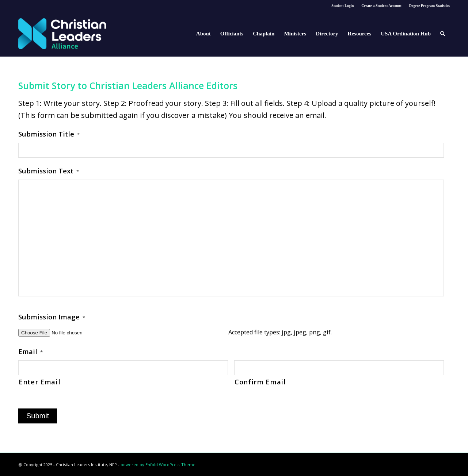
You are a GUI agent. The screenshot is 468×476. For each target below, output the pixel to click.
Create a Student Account (381, 6)
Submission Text (49, 171)
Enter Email (39, 382)
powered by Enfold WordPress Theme (158, 465)
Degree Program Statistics (429, 6)
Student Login (343, 6)
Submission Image (52, 317)
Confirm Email (260, 382)
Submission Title (49, 134)
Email (31, 352)
